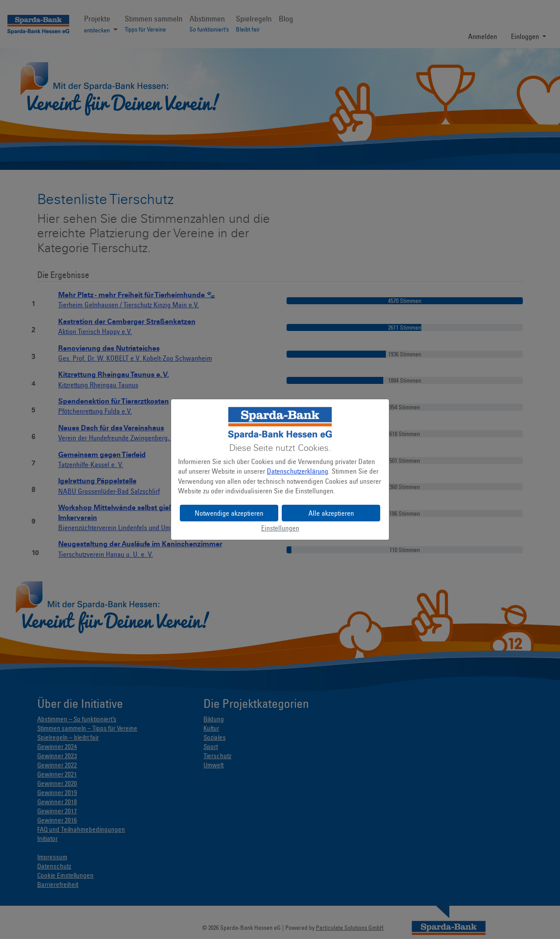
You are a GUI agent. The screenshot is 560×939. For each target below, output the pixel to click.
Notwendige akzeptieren (229, 513)
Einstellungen (280, 528)
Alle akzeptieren (331, 513)
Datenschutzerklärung (297, 471)
